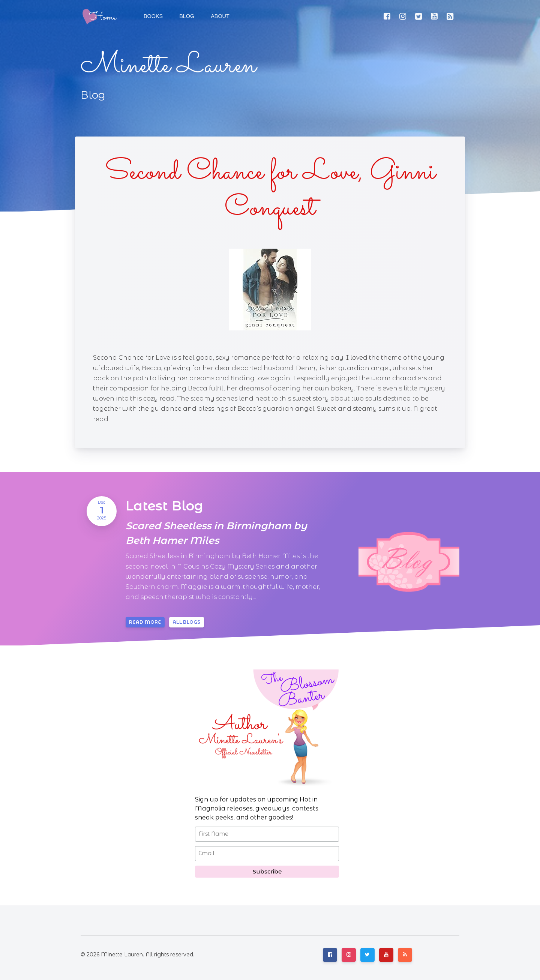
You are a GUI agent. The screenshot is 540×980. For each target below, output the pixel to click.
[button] (186, 17)
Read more (145, 622)
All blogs (187, 622)
